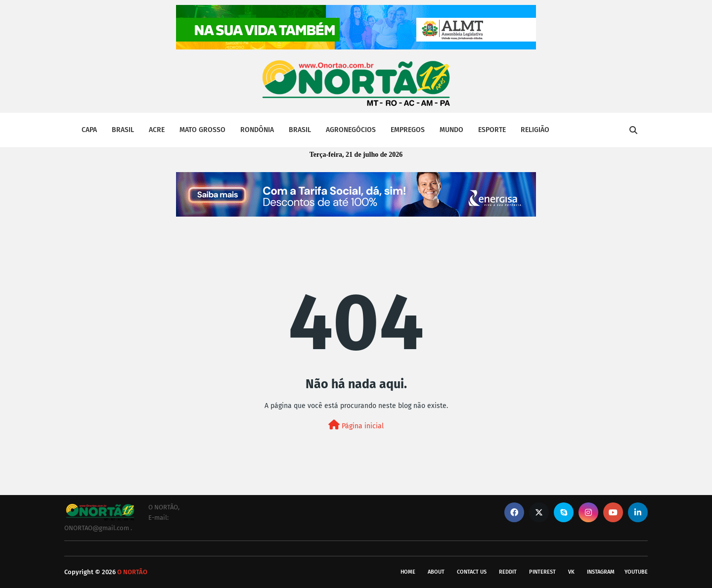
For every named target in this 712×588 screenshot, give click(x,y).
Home (408, 572)
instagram (601, 572)
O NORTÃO (132, 572)
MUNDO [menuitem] (451, 130)
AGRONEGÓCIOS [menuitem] (351, 130)
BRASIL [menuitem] (123, 130)
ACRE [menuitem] (157, 130)
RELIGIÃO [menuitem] (535, 130)
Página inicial (356, 425)
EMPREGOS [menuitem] (408, 130)
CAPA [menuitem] (89, 130)
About (436, 572)
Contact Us (472, 572)
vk (571, 572)
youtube (636, 572)
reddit (508, 572)
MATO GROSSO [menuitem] (202, 130)
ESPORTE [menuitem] (492, 130)
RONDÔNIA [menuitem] (257, 130)
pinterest (542, 572)
